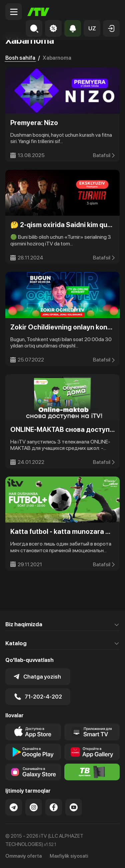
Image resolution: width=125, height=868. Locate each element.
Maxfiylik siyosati (69, 856)
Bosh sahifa (20, 58)
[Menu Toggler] (14, 12)
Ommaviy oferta (23, 856)
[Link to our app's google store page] (33, 752)
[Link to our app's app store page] (33, 732)
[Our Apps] (92, 732)
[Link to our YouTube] (74, 807)
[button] (92, 28)
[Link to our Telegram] (14, 807)
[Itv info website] (92, 772)
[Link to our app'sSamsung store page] (33, 772)
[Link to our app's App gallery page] (92, 752)
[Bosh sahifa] (38, 12)
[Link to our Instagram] (34, 807)
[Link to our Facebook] (54, 807)
